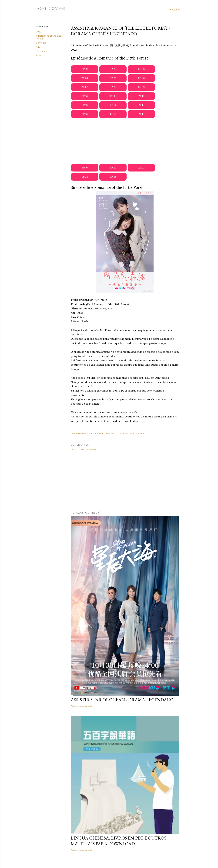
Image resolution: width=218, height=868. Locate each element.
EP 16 (85, 114)
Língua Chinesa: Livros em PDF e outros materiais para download (119, 841)
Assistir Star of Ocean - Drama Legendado (122, 700)
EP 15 (141, 105)
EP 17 (113, 114)
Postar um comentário (84, 450)
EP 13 (85, 105)
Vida (38, 55)
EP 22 (85, 177)
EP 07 (85, 87)
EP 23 (113, 177)
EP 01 (85, 69)
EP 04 (85, 78)
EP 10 (85, 96)
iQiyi (38, 47)
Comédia (41, 43)
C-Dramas (55, 9)
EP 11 (113, 96)
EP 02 (113, 69)
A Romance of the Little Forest (101, 433)
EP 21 (141, 168)
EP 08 (113, 87)
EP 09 (141, 87)
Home (40, 9)
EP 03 (141, 69)
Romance (41, 51)
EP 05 (113, 78)
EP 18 (141, 114)
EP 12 (141, 96)
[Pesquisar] (175, 10)
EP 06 (141, 78)
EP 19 (85, 168)
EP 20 (113, 168)
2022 (39, 32)
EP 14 (113, 105)
